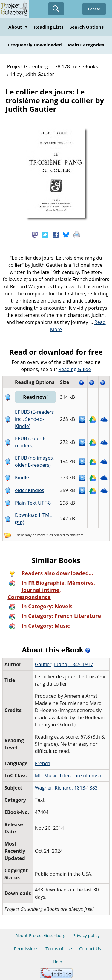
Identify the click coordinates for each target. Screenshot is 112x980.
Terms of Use (59, 949)
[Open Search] (56, 9)
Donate (94, 9)
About (18, 27)
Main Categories (86, 45)
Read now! (35, 397)
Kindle (22, 477)
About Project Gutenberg (40, 935)
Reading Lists (49, 27)
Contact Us (90, 949)
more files (45, 535)
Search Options (87, 27)
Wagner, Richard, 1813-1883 (66, 788)
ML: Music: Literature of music (69, 776)
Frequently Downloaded (35, 45)
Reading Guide (75, 369)
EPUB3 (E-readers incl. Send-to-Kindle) (34, 419)
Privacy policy (86, 935)
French (43, 763)
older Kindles (30, 490)
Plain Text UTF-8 (33, 503)
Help (57, 962)
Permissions (26, 949)
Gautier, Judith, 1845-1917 (64, 664)
